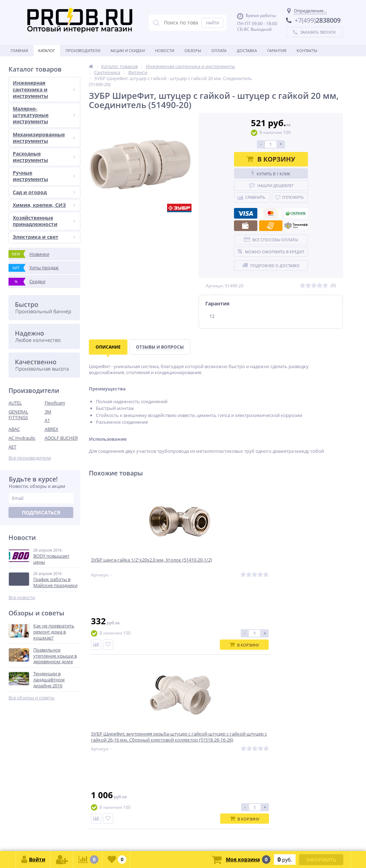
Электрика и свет (44, 237)
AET (12, 447)
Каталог (47, 50)
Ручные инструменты (44, 176)
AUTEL (15, 403)
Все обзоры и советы (32, 698)
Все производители (30, 458)
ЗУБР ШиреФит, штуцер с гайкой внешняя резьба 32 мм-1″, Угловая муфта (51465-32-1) (300, 568)
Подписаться (41, 512)
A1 (47, 420)
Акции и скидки (128, 50)
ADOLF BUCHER (61, 438)
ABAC (14, 429)
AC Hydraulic (22, 438)
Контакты (307, 50)
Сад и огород (44, 192)
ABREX (52, 429)
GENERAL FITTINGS (18, 415)
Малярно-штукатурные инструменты (44, 115)
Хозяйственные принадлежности (44, 221)
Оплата (219, 50)
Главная (19, 50)
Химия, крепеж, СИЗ (44, 205)
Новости (165, 50)
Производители (83, 50)
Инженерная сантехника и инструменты (44, 89)
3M (48, 412)
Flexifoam (55, 403)
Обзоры (193, 50)
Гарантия (277, 50)
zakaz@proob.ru (99, 834)
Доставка (247, 50)
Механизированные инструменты (44, 138)
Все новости (22, 598)
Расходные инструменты (44, 157)
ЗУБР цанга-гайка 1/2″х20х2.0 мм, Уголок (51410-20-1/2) (131, 565)
